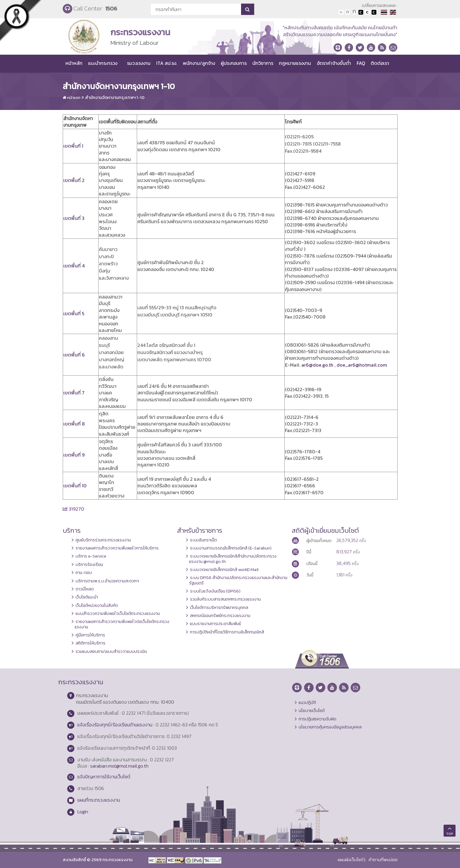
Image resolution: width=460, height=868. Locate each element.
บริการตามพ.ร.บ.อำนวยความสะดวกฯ (107, 581)
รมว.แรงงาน (139, 63)
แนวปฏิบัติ (307, 702)
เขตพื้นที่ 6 (74, 355)
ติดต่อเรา (380, 63)
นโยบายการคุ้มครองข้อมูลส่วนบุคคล (330, 727)
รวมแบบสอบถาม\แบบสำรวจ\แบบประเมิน (111, 651)
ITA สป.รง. (167, 63)
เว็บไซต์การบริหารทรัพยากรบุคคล (219, 607)
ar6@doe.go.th (317, 365)
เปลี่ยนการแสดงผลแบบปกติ (367, 12)
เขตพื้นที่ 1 (73, 146)
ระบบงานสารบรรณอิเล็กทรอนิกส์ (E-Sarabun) (231, 548)
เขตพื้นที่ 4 (74, 266)
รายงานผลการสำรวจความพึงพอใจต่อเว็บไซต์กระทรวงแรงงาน (122, 624)
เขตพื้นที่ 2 (74, 180)
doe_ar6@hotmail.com (362, 365)
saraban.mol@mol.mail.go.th (119, 766)
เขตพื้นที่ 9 (74, 455)
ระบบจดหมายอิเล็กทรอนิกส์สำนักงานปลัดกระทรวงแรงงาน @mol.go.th (233, 559)
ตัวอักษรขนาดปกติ (341, 12)
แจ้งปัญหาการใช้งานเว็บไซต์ (104, 777)
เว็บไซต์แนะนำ (87, 597)
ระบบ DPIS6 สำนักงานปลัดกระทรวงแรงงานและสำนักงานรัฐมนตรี (238, 580)
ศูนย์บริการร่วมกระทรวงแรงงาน (103, 540)
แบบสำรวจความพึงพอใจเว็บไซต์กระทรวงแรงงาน (118, 613)
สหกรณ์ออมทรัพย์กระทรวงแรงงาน (220, 616)
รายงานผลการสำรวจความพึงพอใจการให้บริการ (117, 548)
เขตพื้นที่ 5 (74, 313)
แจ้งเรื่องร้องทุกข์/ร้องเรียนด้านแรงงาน (115, 725)
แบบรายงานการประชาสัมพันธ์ (216, 624)
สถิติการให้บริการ (91, 643)
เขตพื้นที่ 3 (74, 218)
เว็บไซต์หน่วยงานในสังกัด (97, 605)
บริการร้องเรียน (89, 564)
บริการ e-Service (91, 556)
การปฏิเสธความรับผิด (318, 719)
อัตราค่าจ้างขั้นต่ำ (334, 63)
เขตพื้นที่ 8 (74, 424)
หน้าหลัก (74, 63)
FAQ (361, 63)
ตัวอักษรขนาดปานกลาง (348, 12)
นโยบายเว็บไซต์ (312, 711)
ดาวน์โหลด (85, 589)
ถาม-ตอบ (84, 572)
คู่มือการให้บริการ (90, 635)
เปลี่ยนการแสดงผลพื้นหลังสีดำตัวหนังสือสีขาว (361, 12)
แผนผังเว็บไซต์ (351, 860)
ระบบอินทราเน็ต (203, 540)
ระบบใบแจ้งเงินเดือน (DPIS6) (215, 591)
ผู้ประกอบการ (234, 63)
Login (83, 812)
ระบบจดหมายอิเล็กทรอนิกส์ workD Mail (224, 570)
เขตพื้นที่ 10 (75, 486)
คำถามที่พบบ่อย (383, 860)
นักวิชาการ (263, 63)
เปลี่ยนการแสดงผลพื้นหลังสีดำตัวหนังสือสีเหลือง (374, 12)
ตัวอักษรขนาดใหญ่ (354, 12)
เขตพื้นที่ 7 (74, 393)
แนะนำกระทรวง (103, 63)
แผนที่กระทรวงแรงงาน (99, 800)
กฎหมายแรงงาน (295, 63)
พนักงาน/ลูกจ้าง (199, 63)
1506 (111, 9)
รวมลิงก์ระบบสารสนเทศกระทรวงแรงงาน (225, 599)
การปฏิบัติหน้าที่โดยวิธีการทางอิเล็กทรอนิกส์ (227, 632)
